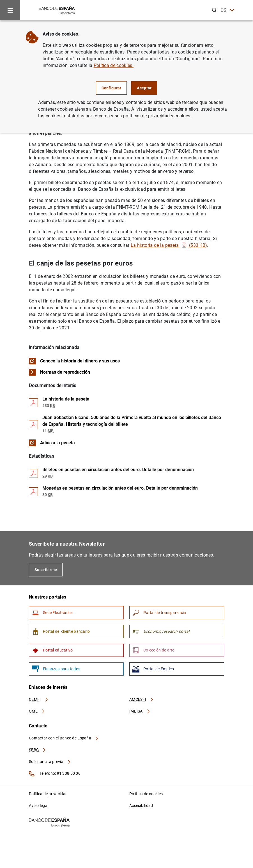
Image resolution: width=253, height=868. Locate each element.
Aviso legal (39, 806)
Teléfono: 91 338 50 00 (55, 774)
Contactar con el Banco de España (64, 738)
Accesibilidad (141, 806)
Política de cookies (146, 794)
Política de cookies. (114, 65)
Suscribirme (46, 570)
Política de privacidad (48, 794)
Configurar (111, 88)
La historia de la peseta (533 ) (169, 245)
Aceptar (144, 88)
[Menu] (10, 10)
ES (227, 10)
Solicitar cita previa (50, 762)
